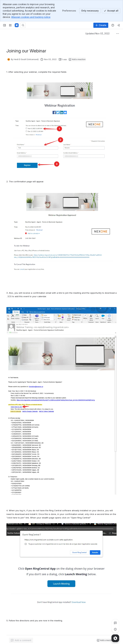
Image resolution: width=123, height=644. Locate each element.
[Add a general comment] (21, 640)
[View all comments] (115, 623)
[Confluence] (17, 25)
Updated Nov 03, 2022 (97, 33)
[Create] (101, 25)
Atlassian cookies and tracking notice (31, 17)
